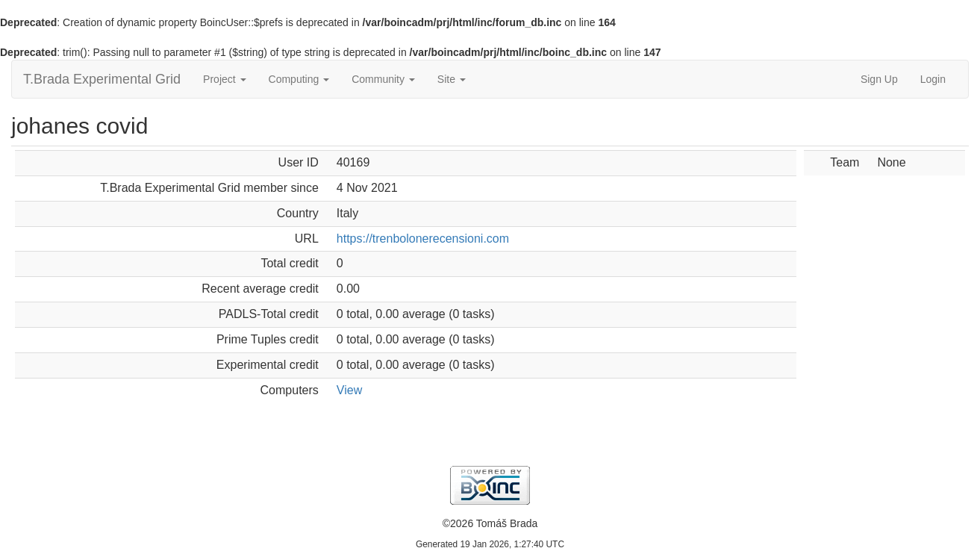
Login (933, 79)
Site (452, 79)
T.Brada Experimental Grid (102, 79)
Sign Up (879, 79)
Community (383, 79)
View (349, 390)
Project (224, 79)
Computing (299, 79)
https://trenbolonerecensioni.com (423, 239)
